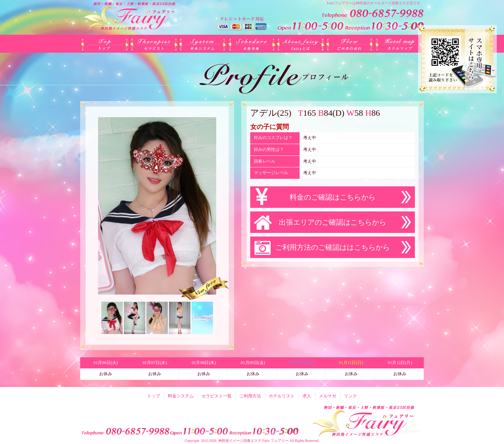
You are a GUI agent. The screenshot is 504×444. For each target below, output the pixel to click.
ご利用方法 (350, 44)
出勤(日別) (252, 44)
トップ (105, 44)
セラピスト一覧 (154, 44)
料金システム (203, 44)
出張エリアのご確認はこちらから (333, 222)
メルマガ (328, 396)
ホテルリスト (399, 44)
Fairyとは (301, 44)
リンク (350, 396)
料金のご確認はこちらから (333, 197)
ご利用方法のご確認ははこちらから (333, 247)
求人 (307, 396)
